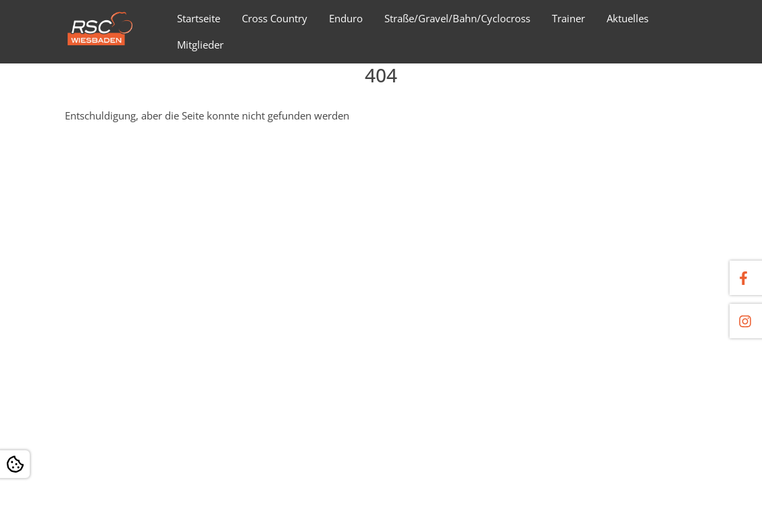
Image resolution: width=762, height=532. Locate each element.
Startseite (199, 18)
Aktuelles (628, 18)
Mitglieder (200, 45)
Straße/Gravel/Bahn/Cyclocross (457, 18)
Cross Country (275, 18)
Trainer (568, 18)
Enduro (346, 18)
